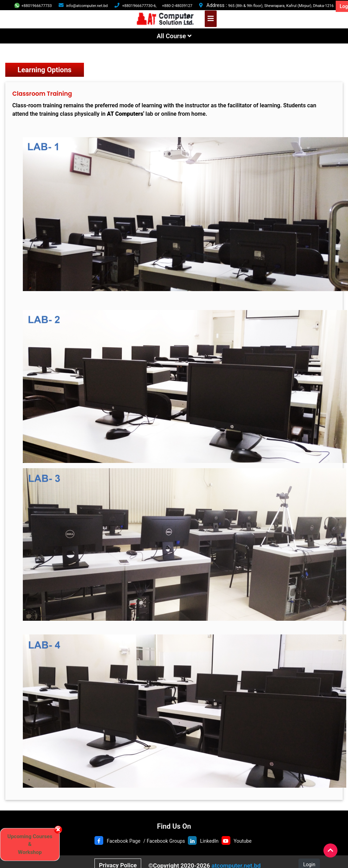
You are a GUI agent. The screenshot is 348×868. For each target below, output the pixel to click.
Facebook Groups (166, 841)
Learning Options (45, 70)
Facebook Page (124, 841)
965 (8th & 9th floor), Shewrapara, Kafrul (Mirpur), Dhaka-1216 (281, 6)
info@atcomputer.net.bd (87, 6)
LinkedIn (209, 841)
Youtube (242, 841)
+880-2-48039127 (177, 6)
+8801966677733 (33, 6)
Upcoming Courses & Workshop (30, 844)
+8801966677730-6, (139, 6)
